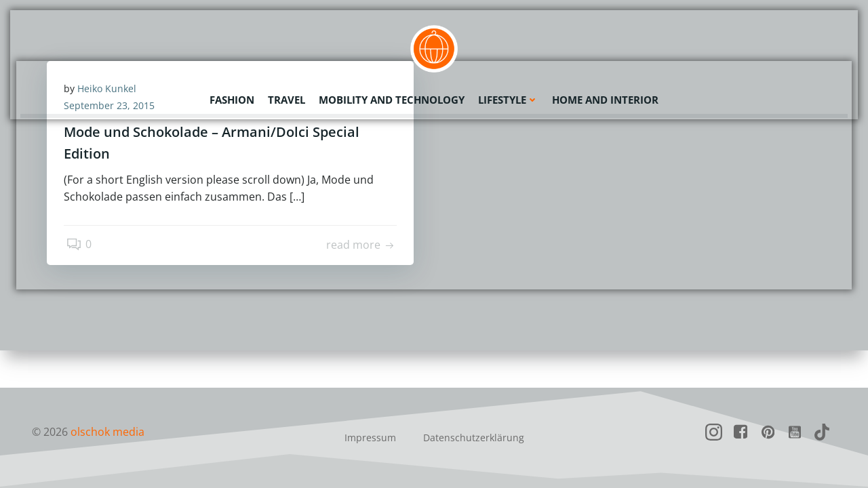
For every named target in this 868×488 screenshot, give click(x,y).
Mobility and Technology (392, 98)
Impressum (370, 438)
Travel (287, 98)
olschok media (107, 432)
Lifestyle (508, 98)
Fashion (232, 98)
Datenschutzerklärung (474, 438)
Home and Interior (605, 98)
